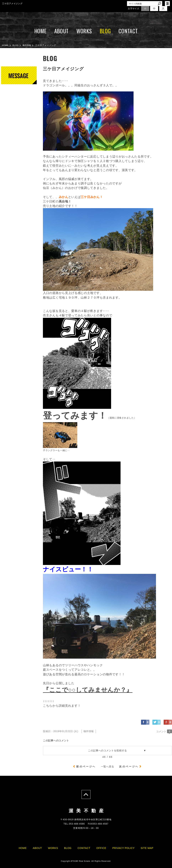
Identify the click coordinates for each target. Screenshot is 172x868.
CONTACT (128, 31)
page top (86, 794)
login (167, 4)
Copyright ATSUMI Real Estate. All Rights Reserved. (86, 861)
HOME (40, 31)
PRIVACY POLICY (123, 848)
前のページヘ (86, 767)
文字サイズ (134, 9)
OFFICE (101, 848)
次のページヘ (129, 767)
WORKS (84, 31)
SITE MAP (147, 848)
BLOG (105, 31)
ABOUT (62, 31)
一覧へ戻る (108, 767)
